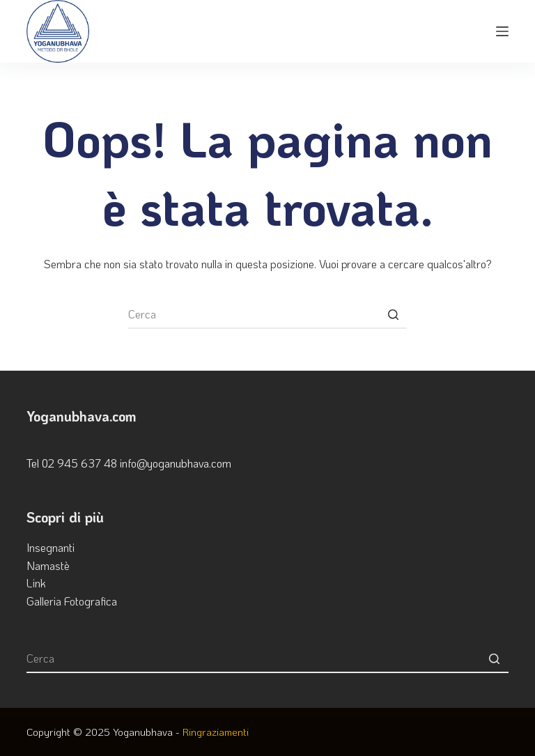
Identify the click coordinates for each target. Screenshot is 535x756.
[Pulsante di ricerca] (393, 315)
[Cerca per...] (267, 315)
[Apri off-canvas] (502, 31)
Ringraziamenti (216, 732)
